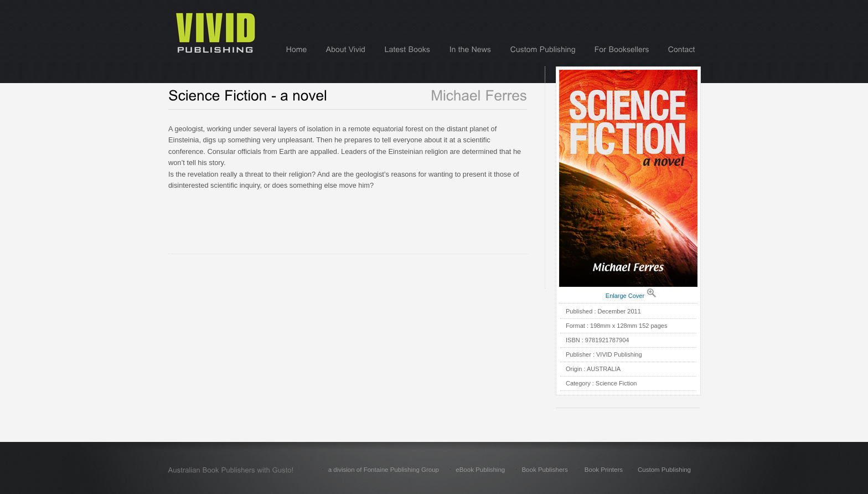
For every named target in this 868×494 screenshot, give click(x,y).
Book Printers (604, 470)
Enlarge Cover (625, 296)
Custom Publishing (664, 470)
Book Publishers (544, 470)
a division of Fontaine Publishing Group (384, 470)
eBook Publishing (480, 470)
